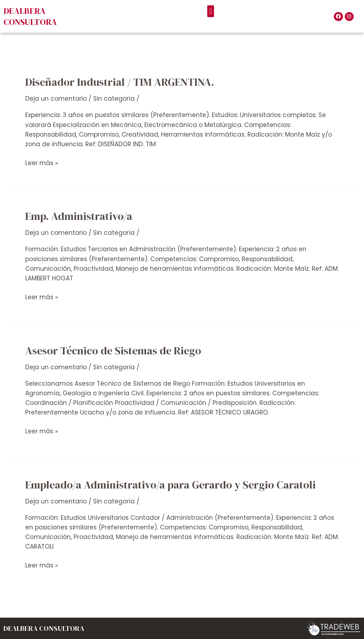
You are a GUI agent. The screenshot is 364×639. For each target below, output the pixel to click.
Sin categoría (114, 99)
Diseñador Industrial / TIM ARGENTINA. (120, 82)
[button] (211, 11)
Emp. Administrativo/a (79, 216)
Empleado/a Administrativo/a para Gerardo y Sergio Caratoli (170, 485)
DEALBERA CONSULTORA (30, 16)
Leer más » (42, 163)
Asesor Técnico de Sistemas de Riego (113, 351)
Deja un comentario (56, 99)
